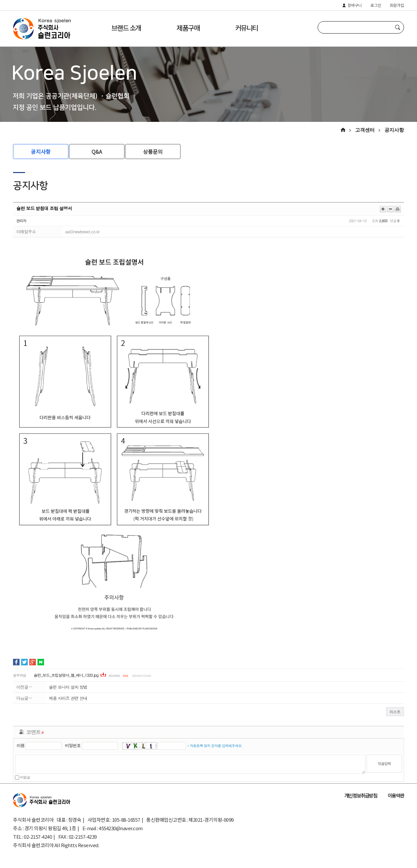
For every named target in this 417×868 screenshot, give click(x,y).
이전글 (24, 687)
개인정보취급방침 (361, 796)
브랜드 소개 (126, 28)
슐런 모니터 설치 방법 (68, 687)
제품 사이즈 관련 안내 (68, 698)
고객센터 (365, 130)
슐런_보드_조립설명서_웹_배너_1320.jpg (66, 675)
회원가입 (397, 5)
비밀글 (22, 777)
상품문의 (153, 152)
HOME (346, 130)
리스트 (395, 712)
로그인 (376, 5)
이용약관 (396, 796)
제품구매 (188, 28)
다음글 (24, 698)
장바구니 (355, 5)
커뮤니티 (247, 28)
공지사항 (394, 130)
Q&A (97, 152)
